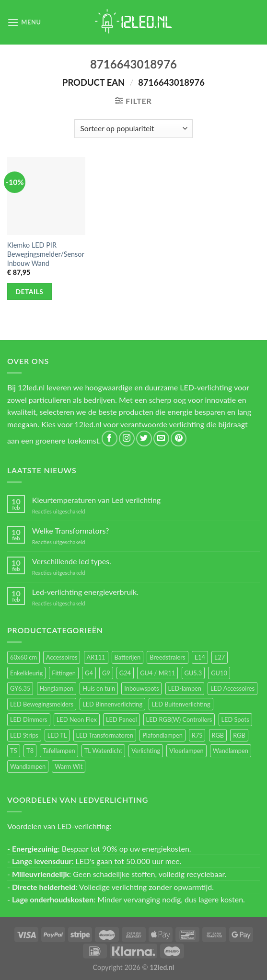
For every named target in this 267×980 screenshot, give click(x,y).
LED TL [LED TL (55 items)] (57, 735)
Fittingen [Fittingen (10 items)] (64, 673)
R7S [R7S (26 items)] (197, 735)
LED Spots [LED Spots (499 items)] (235, 719)
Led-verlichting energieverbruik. (85, 592)
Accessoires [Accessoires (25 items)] (62, 657)
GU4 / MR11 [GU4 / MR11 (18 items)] (157, 673)
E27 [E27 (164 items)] (220, 657)
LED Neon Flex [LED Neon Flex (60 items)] (77, 719)
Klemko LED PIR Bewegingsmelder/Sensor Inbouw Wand (46, 254)
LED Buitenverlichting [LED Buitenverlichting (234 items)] (181, 704)
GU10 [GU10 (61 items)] (219, 673)
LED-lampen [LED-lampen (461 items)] (185, 688)
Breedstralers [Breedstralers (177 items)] (167, 657)
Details (30, 291)
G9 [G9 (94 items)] (106, 673)
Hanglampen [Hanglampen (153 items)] (57, 688)
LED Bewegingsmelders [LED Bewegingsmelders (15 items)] (42, 704)
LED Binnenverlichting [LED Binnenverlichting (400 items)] (112, 704)
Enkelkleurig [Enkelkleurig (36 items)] (26, 673)
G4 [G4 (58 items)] (89, 673)
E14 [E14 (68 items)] (200, 657)
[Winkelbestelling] (133, 129)
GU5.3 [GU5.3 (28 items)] (193, 673)
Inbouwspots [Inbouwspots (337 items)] (141, 688)
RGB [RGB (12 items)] (239, 735)
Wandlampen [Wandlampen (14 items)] (28, 766)
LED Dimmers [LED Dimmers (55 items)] (29, 719)
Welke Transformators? (71, 530)
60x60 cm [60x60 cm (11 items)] (23, 657)
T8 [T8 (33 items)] (30, 751)
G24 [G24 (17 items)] (125, 673)
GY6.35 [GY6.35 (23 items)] (20, 688)
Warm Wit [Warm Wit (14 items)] (69, 766)
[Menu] (24, 22)
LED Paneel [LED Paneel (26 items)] (121, 719)
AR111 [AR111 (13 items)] (96, 657)
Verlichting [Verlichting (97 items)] (146, 751)
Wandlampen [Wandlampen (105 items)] (231, 751)
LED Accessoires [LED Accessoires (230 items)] (232, 688)
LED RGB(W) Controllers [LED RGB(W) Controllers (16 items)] (179, 719)
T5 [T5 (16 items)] (14, 751)
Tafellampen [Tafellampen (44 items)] (59, 751)
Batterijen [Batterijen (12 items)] (128, 657)
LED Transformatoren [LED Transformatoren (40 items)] (105, 735)
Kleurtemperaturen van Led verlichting (96, 500)
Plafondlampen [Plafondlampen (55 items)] (163, 735)
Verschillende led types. (72, 561)
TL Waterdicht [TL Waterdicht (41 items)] (103, 751)
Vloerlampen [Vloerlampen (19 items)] (186, 751)
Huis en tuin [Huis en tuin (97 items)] (99, 688)
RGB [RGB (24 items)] (218, 735)
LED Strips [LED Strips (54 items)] (24, 735)
